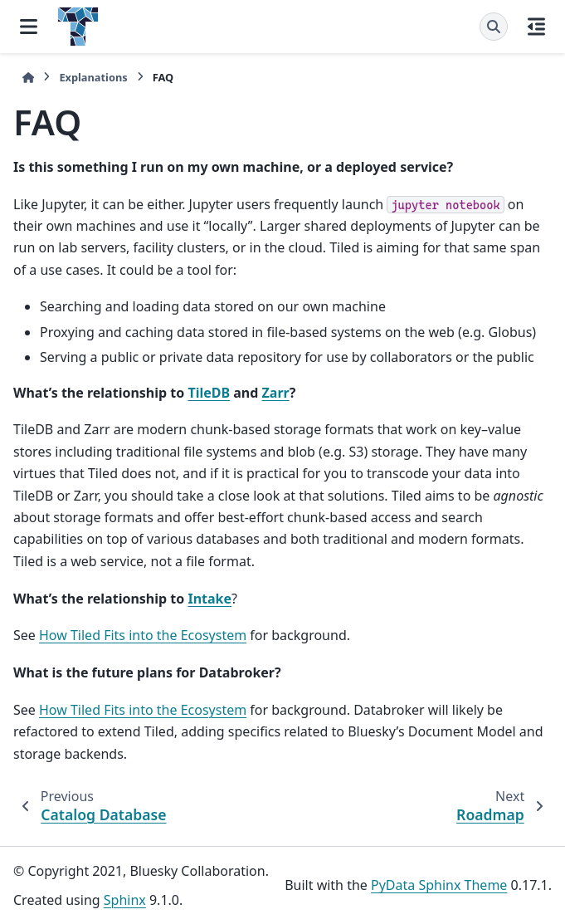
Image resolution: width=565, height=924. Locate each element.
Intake (209, 599)
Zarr (276, 393)
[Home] (28, 78)
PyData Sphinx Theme (439, 885)
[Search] (494, 27)
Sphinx (125, 900)
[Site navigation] (29, 27)
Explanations (93, 77)
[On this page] (536, 27)
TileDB (209, 393)
